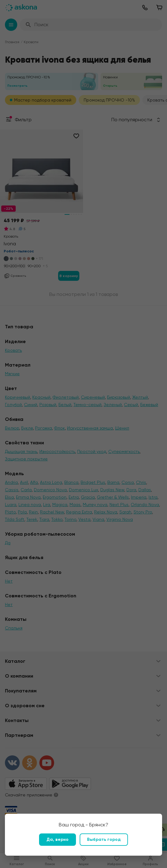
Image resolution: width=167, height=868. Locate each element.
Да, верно (58, 839)
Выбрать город (104, 839)
